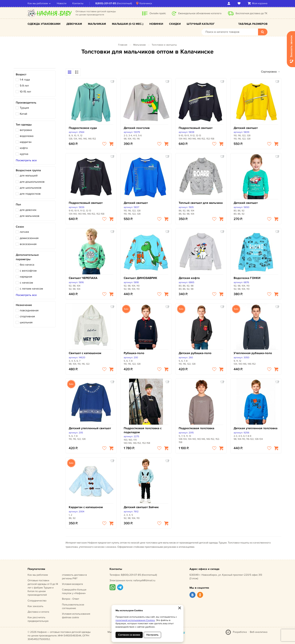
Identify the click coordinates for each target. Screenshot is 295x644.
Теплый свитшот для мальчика (201, 203)
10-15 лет (25, 92)
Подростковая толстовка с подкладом (143, 430)
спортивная (27, 316)
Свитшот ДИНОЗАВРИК (141, 278)
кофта (24, 148)
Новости (62, 3)
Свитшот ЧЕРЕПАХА (83, 278)
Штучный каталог (201, 24)
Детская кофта (189, 278)
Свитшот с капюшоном (85, 353)
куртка (24, 154)
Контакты (78, 3)
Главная (123, 45)
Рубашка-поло (134, 353)
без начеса (27, 265)
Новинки (156, 24)
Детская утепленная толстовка (256, 428)
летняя (24, 232)
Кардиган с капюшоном (86, 507)
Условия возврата (72, 584)
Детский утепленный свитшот (90, 428)
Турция (24, 108)
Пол (18, 205)
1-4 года (25, 80)
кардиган (26, 142)
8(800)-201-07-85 (106, 3)
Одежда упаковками (44, 24)
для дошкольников (32, 182)
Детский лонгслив (137, 128)
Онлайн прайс (158, 13)
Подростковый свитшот (196, 128)
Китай (23, 114)
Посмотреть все (26, 160)
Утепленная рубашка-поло (253, 353)
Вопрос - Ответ (71, 599)
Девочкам (74, 24)
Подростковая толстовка (196, 428)
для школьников (31, 188)
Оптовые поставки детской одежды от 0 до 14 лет (43, 588)
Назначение (24, 305)
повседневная (29, 310)
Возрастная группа (28, 170)
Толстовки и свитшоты (164, 45)
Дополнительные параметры (27, 257)
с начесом (26, 283)
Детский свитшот (246, 128)
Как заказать (35, 606)
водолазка (27, 136)
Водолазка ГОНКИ (247, 278)
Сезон (20, 227)
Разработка (240, 632)
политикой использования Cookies (135, 620)
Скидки (175, 24)
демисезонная (29, 238)
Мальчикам (97, 24)
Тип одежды (24, 125)
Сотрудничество (37, 601)
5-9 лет (24, 86)
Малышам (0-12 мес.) (128, 24)
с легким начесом (31, 289)
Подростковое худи (83, 128)
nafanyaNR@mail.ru (144, 580)
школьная (26, 322)
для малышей (29, 176)
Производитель (26, 103)
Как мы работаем (38, 3)
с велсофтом (28, 271)
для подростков (30, 194)
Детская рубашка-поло (195, 353)
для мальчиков (30, 216)
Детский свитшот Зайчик (141, 507)
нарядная (26, 277)
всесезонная (28, 244)
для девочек (28, 210)
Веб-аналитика (259, 632)
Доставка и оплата (38, 612)
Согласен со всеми (129, 635)
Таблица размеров (253, 24)
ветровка (26, 130)
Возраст (21, 74)
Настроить (152, 635)
